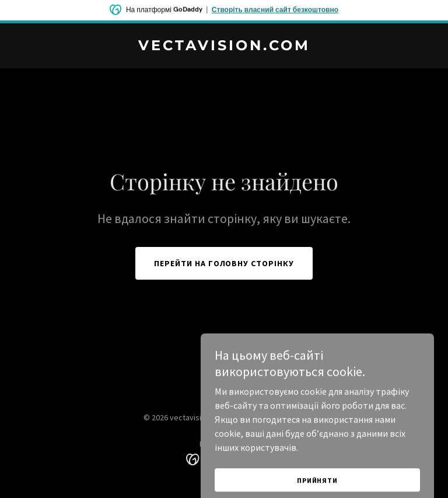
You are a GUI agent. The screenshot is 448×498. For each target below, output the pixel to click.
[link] (224, 47)
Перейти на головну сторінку (224, 263)
